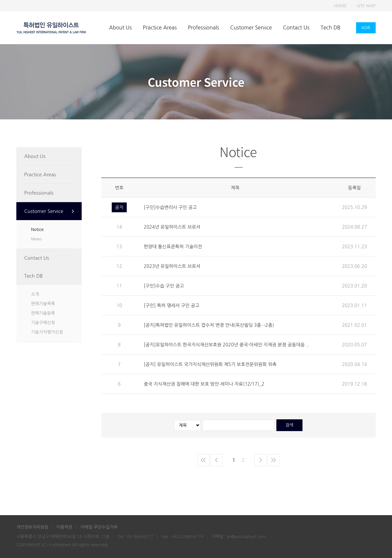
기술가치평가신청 (47, 332)
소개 (35, 294)
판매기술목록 (43, 304)
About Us (120, 27)
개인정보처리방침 (32, 527)
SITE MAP (366, 6)
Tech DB (330, 27)
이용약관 (65, 527)
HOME (340, 6)
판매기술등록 (43, 313)
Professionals (203, 27)
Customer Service (251, 27)
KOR (366, 28)
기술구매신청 (43, 323)
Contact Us (296, 27)
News (36, 239)
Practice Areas (160, 27)
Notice (37, 229)
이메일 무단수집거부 (99, 527)
